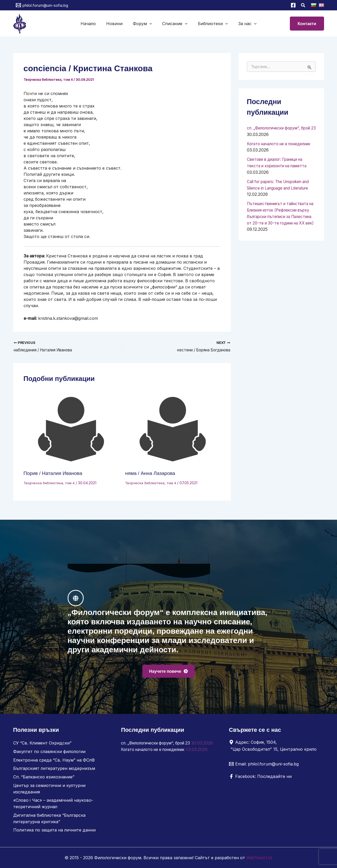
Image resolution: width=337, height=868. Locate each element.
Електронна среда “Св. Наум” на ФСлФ (54, 762)
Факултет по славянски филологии (49, 754)
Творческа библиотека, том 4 (49, 79)
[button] (303, 6)
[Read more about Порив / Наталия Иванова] (71, 430)
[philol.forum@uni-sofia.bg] (42, 5)
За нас (242, 24)
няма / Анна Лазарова (152, 474)
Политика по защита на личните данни (54, 830)
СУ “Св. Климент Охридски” (42, 745)
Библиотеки (210, 24)
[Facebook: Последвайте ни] (260, 779)
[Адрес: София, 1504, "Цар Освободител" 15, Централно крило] (275, 748)
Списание (174, 24)
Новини (117, 24)
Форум (144, 24)
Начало (93, 24)
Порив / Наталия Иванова (55, 474)
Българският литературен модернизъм (54, 770)
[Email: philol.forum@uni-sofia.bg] (264, 766)
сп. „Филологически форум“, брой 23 (159, 745)
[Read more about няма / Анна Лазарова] (173, 430)
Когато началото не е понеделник (157, 758)
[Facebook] (293, 5)
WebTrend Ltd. (260, 858)
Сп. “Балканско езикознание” (44, 778)
